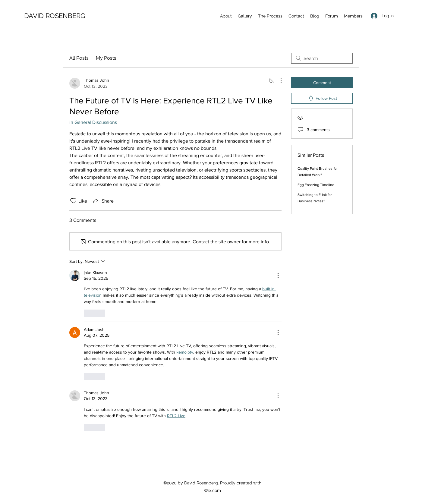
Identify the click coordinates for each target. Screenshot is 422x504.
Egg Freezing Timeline (316, 185)
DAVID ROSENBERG (55, 16)
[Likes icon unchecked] (73, 201)
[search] (322, 58)
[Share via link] (103, 201)
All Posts (79, 58)
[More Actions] (278, 81)
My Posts (106, 58)
